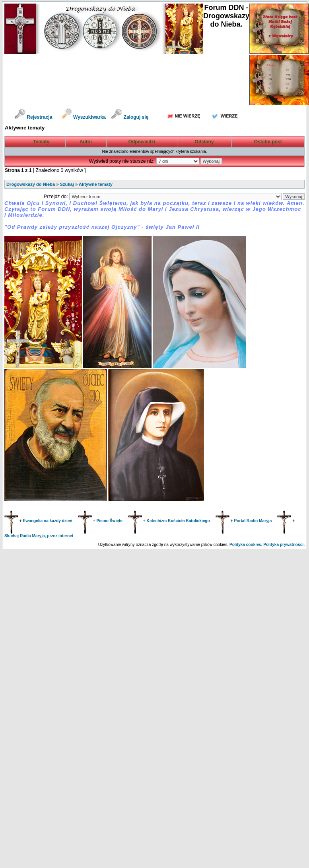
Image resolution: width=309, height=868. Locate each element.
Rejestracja (33, 117)
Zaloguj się (130, 117)
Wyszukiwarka (85, 117)
